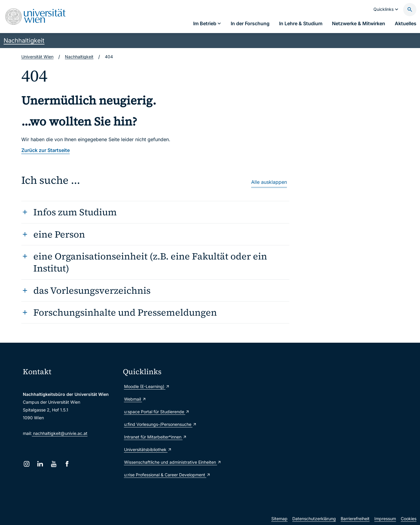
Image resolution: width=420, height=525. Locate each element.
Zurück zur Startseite (46, 150)
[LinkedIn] (40, 464)
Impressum (385, 519)
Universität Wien (37, 57)
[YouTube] (54, 464)
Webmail (135, 399)
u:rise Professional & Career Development (167, 475)
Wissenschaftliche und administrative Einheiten (170, 462)
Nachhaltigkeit (24, 41)
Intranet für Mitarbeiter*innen (155, 437)
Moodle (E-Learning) (147, 386)
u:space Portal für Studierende (157, 412)
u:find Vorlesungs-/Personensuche (160, 424)
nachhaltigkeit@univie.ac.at (60, 433)
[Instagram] (27, 464)
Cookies (409, 519)
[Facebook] (67, 464)
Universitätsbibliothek (148, 449)
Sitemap (279, 519)
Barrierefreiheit (355, 519)
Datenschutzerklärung (314, 519)
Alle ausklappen (269, 182)
